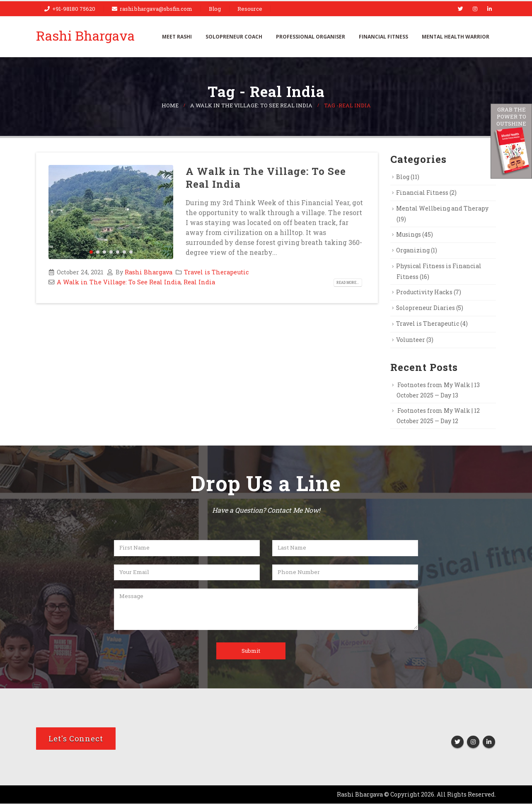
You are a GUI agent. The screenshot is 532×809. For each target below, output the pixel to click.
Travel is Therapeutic (216, 272)
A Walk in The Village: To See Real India (266, 178)
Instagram (473, 747)
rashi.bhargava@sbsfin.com (156, 9)
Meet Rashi (177, 37)
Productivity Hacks (426, 294)
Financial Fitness (383, 37)
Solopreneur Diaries (427, 310)
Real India (199, 282)
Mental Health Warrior (456, 37)
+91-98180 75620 (74, 9)
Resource (250, 9)
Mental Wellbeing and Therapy (444, 209)
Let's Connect (76, 744)
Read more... (345, 282)
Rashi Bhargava (149, 272)
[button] (91, 252)
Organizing (414, 252)
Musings (410, 235)
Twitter (457, 747)
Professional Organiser (311, 37)
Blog (215, 9)
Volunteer (412, 343)
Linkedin (489, 747)
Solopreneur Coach (234, 37)
